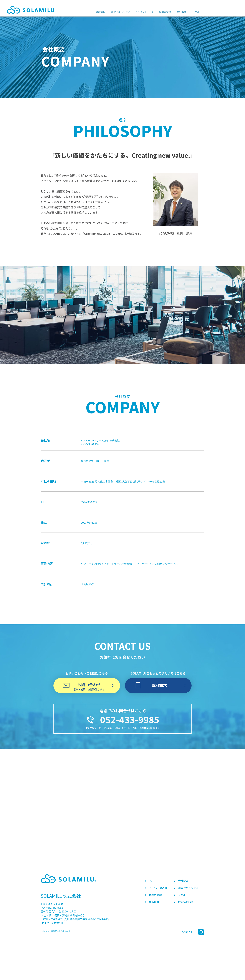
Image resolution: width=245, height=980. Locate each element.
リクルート (182, 895)
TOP (150, 881)
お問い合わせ (184, 902)
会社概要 (181, 881)
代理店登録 (153, 895)
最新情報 (152, 902)
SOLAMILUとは (156, 888)
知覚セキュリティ (186, 888)
